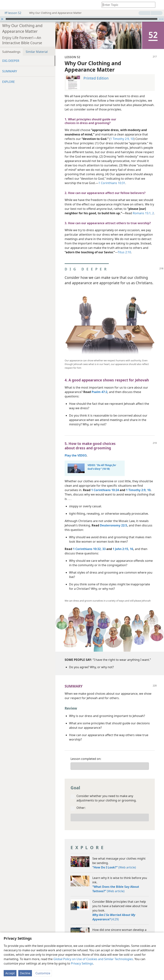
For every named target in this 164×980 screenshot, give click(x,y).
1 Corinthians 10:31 (112, 177)
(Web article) (114, 862)
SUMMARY (10, 66)
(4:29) (114, 912)
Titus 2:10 (124, 247)
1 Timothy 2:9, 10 (122, 133)
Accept (10, 973)
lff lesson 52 (11, 13)
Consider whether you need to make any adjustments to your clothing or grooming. (106, 793)
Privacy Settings (82, 963)
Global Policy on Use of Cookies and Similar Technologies (93, 959)
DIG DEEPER (11, 55)
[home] (6, 5)
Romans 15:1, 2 (143, 208)
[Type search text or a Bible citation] (127, 5)
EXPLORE (8, 76)
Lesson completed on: (86, 753)
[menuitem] (6, 5)
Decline (25, 973)
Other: (81, 802)
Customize (43, 973)
